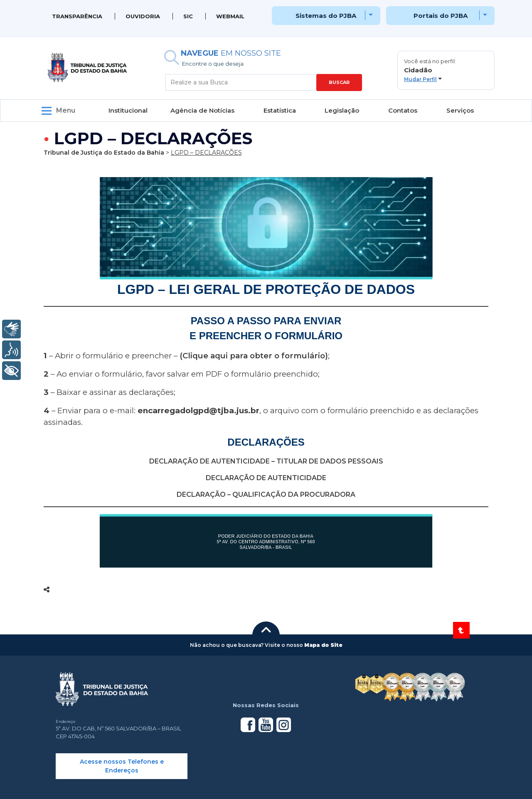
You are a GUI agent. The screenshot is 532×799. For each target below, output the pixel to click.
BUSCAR (339, 82)
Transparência (77, 16)
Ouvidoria (143, 16)
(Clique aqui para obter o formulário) (254, 356)
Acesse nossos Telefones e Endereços (122, 766)
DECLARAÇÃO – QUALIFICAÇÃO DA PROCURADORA (266, 494)
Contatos (403, 110)
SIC (188, 16)
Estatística (280, 110)
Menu (66, 110)
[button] (446, 70)
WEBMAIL (230, 16)
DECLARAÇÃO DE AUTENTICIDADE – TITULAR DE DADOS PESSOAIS (266, 461)
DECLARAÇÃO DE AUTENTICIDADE (266, 478)
